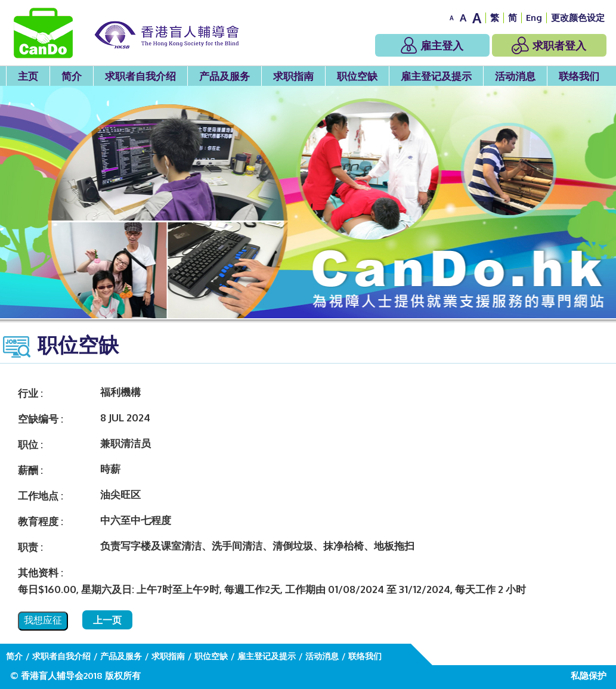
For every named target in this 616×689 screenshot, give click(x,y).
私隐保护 (589, 676)
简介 (72, 76)
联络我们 (579, 76)
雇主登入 (432, 45)
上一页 (107, 620)
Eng (534, 18)
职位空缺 (357, 76)
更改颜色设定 (578, 18)
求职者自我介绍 (140, 76)
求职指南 (293, 76)
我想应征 (43, 620)
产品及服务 (225, 76)
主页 (28, 76)
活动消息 (515, 76)
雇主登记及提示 (436, 76)
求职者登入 (549, 45)
